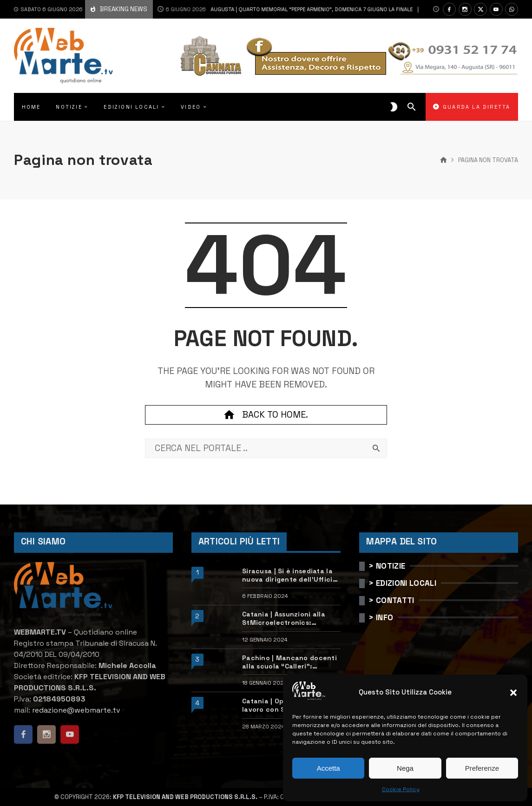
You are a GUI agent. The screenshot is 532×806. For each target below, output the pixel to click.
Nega (405, 768)
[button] (513, 693)
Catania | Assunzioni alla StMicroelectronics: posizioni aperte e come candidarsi (284, 618)
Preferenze (482, 768)
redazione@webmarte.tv (76, 710)
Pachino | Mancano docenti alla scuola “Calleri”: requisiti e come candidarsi (289, 662)
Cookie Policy (401, 789)
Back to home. (266, 415)
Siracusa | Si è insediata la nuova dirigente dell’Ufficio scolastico (289, 575)
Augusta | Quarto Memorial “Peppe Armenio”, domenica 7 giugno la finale (276, 9)
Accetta (328, 768)
